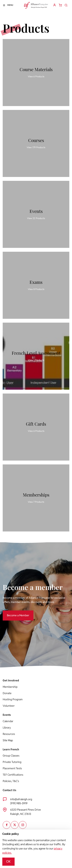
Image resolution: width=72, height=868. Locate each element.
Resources (9, 734)
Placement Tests (12, 768)
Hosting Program (13, 699)
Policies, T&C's (11, 781)
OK (8, 861)
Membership (10, 687)
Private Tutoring (12, 762)
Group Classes (11, 756)
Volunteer (9, 706)
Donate (7, 693)
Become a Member (14, 612)
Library (7, 728)
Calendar (8, 721)
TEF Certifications (13, 775)
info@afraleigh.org (21, 799)
